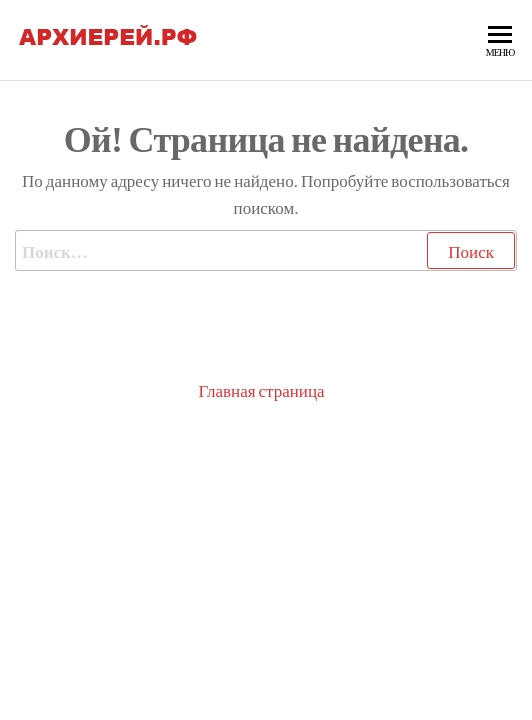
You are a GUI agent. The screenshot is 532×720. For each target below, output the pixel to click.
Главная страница (261, 389)
